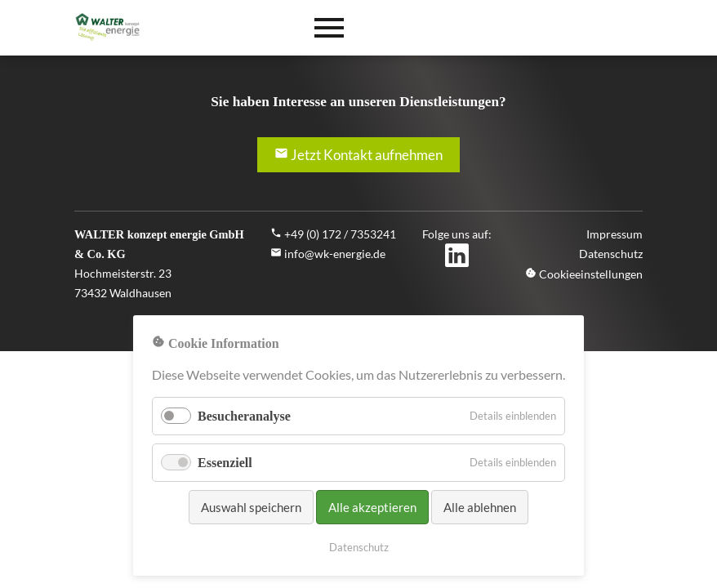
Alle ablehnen (480, 507)
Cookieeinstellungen (584, 274)
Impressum (615, 234)
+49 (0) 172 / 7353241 (340, 234)
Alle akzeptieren (372, 507)
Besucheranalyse (244, 416)
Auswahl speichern (251, 507)
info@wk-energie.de (335, 254)
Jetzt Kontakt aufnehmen (358, 155)
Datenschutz (611, 254)
